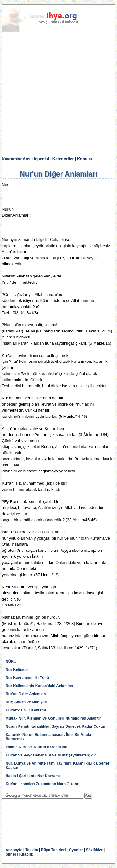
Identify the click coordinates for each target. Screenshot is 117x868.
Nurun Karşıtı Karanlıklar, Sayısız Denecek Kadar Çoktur (56, 726)
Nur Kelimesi (17, 670)
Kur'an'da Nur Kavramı (26, 710)
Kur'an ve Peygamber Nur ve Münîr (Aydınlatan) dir (51, 755)
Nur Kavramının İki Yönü (27, 678)
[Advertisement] (58, 94)
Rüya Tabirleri (53, 850)
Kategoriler (63, 159)
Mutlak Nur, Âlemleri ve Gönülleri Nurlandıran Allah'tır (53, 718)
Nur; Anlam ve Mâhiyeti (26, 702)
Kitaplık (26, 854)
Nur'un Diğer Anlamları (26, 694)
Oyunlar (76, 850)
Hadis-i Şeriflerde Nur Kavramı (33, 776)
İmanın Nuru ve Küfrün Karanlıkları (37, 747)
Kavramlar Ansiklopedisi (25, 159)
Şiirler (11, 854)
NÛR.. (11, 661)
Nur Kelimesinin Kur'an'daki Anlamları (39, 686)
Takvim (32, 850)
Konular (85, 159)
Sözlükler (94, 850)
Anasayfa (14, 850)
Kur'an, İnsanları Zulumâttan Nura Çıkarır (42, 784)
